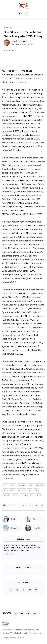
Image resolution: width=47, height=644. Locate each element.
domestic (22, 490)
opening (7, 495)
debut (12, 490)
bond (31, 485)
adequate (40, 485)
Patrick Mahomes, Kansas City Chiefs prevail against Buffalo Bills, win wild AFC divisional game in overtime (22, 548)
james (13, 485)
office (16, 495)
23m (32, 495)
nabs (39, 495)
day (5, 490)
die (36, 490)
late (5, 485)
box (30, 490)
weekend (22, 485)
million (24, 495)
